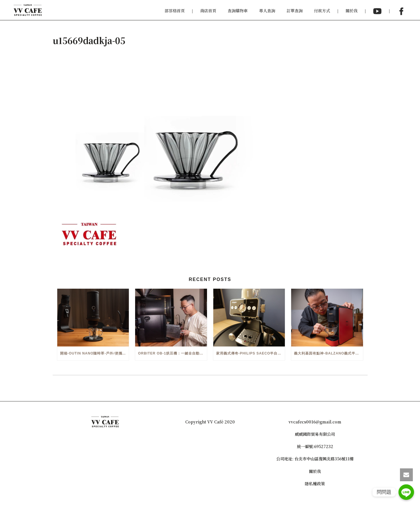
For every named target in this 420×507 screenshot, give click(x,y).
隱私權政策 (315, 484)
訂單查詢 (295, 11)
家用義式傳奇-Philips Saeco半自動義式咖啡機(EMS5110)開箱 (251, 353)
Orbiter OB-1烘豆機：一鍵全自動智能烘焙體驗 (172, 353)
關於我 (352, 11)
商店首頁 (208, 11)
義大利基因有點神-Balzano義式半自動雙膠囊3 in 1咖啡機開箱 (329, 353)
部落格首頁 (175, 11)
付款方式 (322, 11)
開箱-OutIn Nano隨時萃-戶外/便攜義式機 (95, 353)
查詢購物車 (238, 11)
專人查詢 (267, 11)
